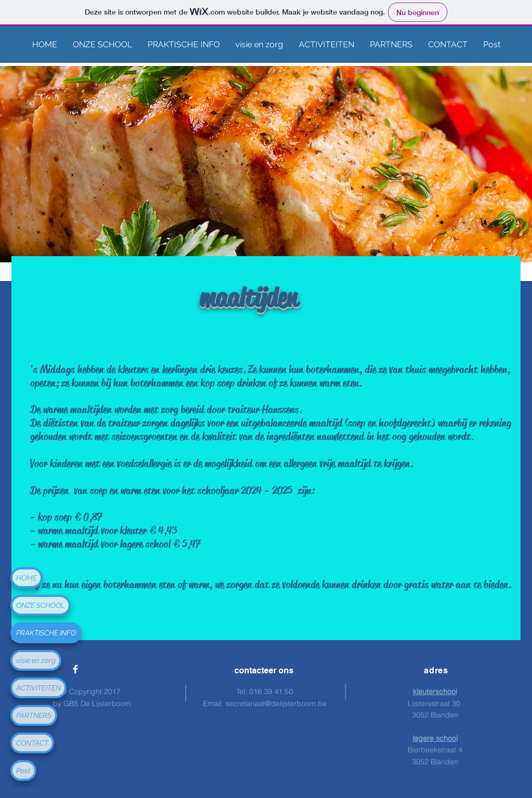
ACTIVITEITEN (38, 688)
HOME (26, 578)
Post (23, 770)
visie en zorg (36, 660)
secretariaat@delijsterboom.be (276, 703)
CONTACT (32, 743)
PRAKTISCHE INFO (46, 633)
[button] (102, 45)
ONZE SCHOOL (41, 605)
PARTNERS (34, 715)
